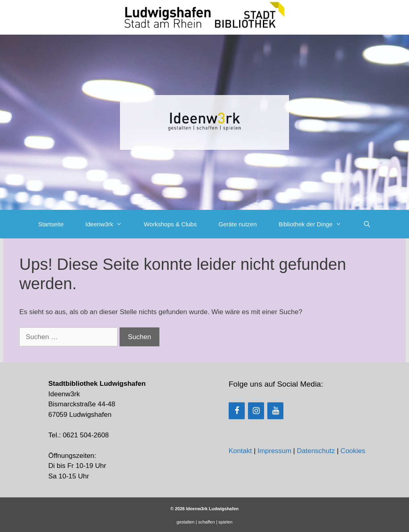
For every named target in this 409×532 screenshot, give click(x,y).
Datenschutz (316, 451)
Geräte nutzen (238, 224)
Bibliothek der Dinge (315, 224)
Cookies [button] (353, 451)
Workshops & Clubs (170, 224)
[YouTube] (275, 411)
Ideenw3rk (109, 224)
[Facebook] (237, 411)
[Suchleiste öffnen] (367, 224)
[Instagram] (256, 411)
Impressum (275, 451)
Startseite (51, 224)
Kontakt (240, 451)
